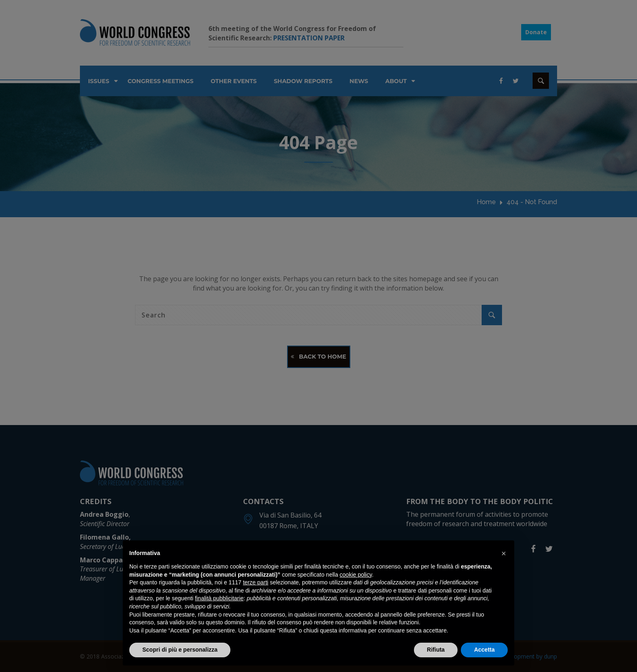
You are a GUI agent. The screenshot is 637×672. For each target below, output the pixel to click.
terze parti (256, 582)
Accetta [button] (484, 650)
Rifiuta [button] (436, 650)
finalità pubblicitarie (219, 598)
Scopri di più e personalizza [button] (180, 650)
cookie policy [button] (356, 575)
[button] (504, 553)
